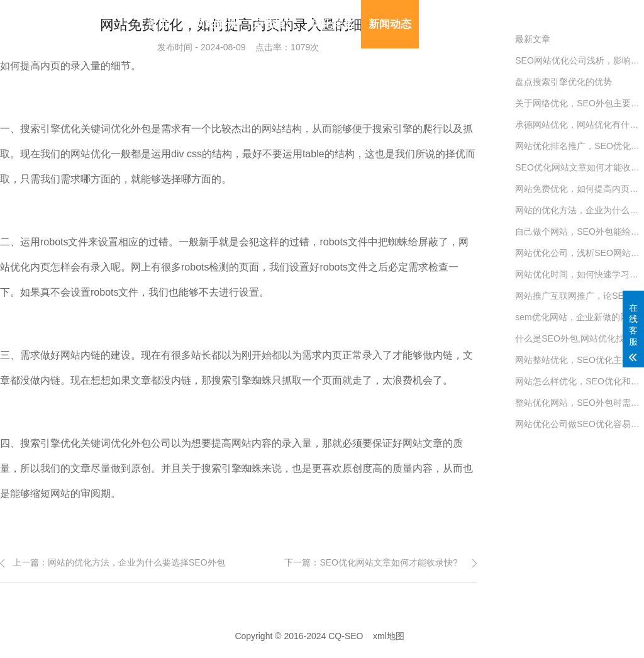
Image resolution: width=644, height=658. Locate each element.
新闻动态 (390, 24)
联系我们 (506, 24)
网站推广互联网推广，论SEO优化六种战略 (580, 296)
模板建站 (448, 24)
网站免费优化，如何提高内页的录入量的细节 (580, 189)
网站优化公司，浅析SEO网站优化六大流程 (580, 253)
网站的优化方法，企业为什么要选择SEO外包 (136, 562)
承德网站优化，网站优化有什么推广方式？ (580, 125)
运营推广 (274, 24)
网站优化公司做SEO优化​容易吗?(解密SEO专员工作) (580, 424)
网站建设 (216, 24)
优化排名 (332, 24)
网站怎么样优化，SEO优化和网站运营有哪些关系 (580, 381)
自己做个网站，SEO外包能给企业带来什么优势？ (580, 231)
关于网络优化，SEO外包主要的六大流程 (580, 103)
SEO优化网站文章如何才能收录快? (388, 562)
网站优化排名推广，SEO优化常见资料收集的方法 (580, 146)
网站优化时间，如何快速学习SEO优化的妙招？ (580, 274)
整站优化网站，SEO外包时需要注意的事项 (580, 403)
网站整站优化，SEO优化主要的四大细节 (580, 360)
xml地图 (389, 636)
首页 (158, 24)
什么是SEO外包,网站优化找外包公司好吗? (580, 338)
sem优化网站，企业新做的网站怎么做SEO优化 (580, 317)
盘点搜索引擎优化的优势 (563, 82)
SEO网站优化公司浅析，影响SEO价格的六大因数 (580, 60)
